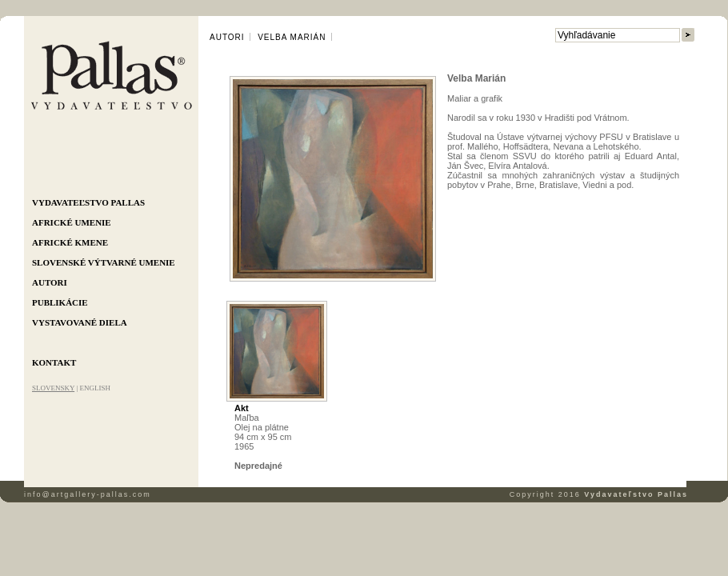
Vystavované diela (80, 322)
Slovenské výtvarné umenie (104, 262)
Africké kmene (70, 242)
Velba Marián (292, 37)
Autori (50, 282)
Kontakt (54, 362)
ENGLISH (95, 388)
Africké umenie (72, 222)
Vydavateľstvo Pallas (88, 202)
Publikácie (60, 302)
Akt (242, 408)
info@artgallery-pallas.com (88, 494)
